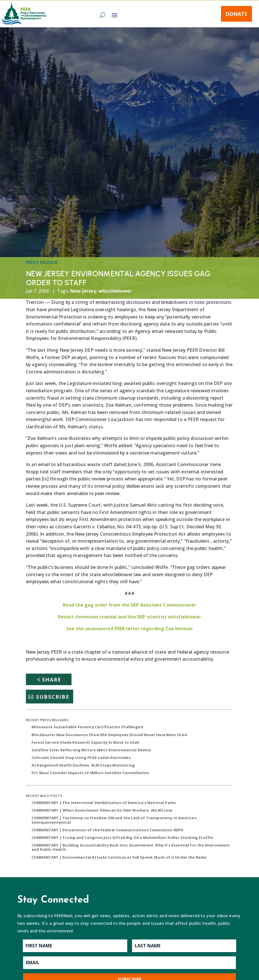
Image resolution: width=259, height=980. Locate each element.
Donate (236, 14)
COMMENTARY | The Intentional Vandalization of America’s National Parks (104, 803)
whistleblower (115, 291)
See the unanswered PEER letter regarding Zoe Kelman (129, 629)
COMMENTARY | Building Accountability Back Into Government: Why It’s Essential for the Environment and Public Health (131, 847)
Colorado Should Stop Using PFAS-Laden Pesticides (81, 758)
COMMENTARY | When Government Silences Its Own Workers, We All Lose (102, 810)
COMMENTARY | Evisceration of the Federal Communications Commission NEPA (107, 830)
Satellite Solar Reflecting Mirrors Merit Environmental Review (91, 750)
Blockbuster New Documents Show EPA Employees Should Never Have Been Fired (109, 735)
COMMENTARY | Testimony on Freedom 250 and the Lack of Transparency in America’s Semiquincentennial (114, 820)
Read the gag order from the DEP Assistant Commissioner (130, 605)
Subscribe (53, 697)
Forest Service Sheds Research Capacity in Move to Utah (86, 742)
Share (52, 680)
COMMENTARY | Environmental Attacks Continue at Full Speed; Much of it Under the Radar (119, 857)
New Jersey (83, 291)
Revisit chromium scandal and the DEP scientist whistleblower (130, 617)
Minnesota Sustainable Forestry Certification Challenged (87, 727)
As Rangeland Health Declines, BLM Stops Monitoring (83, 765)
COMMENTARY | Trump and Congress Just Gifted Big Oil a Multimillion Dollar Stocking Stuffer (122, 838)
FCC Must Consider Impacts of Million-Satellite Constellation (90, 773)
